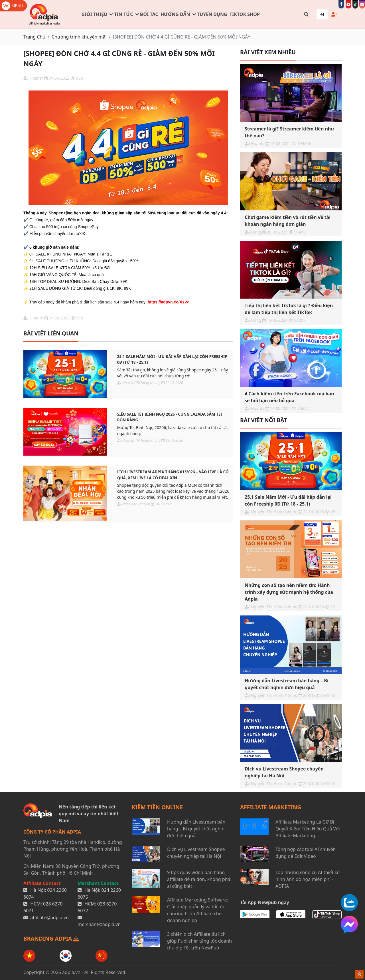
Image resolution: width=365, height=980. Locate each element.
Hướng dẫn (175, 14)
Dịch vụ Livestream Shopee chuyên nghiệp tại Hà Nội (196, 853)
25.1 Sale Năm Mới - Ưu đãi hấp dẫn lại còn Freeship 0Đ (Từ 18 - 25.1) (172, 359)
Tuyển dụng (212, 14)
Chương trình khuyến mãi (79, 37)
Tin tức (123, 14)
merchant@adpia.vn (99, 924)
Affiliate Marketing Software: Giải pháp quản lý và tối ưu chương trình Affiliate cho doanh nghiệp (198, 910)
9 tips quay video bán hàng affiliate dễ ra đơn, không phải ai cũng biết (199, 879)
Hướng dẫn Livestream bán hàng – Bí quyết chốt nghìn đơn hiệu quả (196, 829)
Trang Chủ (34, 37)
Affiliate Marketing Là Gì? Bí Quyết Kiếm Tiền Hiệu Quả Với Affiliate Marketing (308, 829)
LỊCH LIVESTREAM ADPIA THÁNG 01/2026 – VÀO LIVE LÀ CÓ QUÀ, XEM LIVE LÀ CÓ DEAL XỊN (173, 475)
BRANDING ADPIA (51, 938)
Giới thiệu (94, 14)
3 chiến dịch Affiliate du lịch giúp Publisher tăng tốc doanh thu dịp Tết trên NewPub (199, 941)
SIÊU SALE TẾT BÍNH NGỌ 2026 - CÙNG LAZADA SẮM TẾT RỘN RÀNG (170, 417)
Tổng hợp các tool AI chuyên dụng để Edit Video (306, 853)
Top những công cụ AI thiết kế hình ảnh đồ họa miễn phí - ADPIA (308, 879)
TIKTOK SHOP (245, 14)
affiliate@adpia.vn (49, 917)
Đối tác (149, 14)
